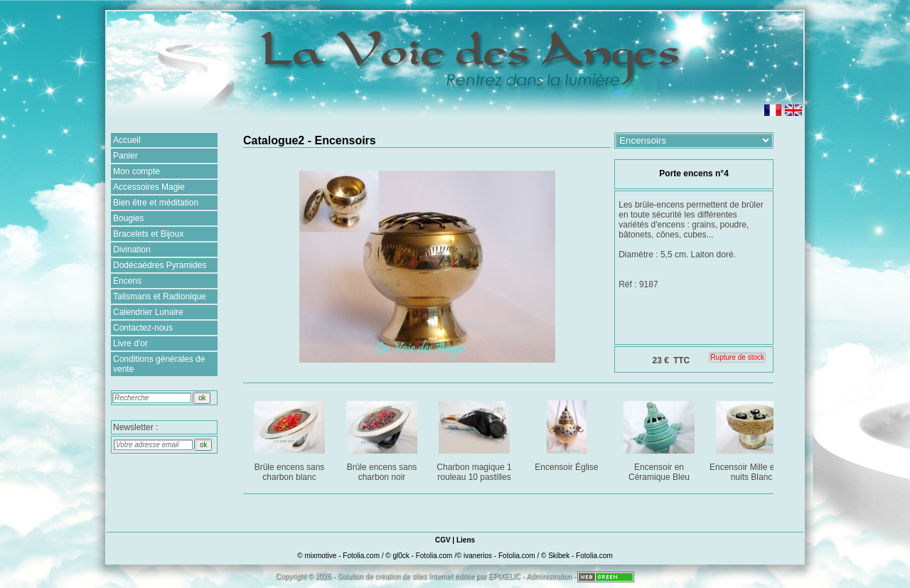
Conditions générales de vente (159, 364)
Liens (466, 540)
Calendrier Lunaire (148, 312)
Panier (125, 156)
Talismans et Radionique (160, 296)
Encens (127, 281)
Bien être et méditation (156, 203)
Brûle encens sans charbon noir (383, 438)
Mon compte (136, 171)
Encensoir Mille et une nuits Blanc (752, 438)
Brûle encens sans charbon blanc (290, 438)
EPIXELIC (504, 576)
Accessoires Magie (149, 187)
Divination (132, 250)
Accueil (127, 140)
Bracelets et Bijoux (148, 234)
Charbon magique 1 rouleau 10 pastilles (475, 438)
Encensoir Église (568, 433)
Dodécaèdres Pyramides (160, 265)
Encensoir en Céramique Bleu (660, 438)
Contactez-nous (143, 328)
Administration (548, 576)
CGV (443, 540)
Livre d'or (130, 343)
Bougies (128, 218)
